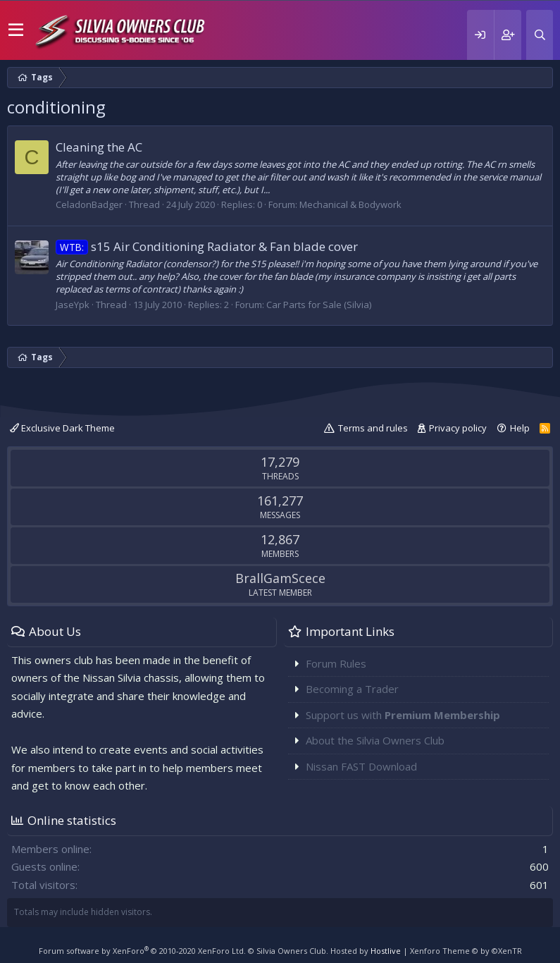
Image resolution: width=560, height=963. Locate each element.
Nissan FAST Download (361, 766)
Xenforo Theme (466, 951)
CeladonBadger (89, 204)
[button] (16, 30)
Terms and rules (373, 428)
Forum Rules (336, 663)
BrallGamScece (280, 578)
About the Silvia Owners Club (375, 740)
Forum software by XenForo (142, 951)
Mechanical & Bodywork (350, 204)
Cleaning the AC (99, 147)
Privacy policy (458, 428)
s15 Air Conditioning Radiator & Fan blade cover (207, 246)
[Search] (540, 35)
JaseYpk (73, 305)
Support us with (403, 715)
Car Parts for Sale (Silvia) (319, 305)
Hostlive (386, 951)
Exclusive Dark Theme (62, 428)
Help (520, 428)
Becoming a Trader (352, 689)
